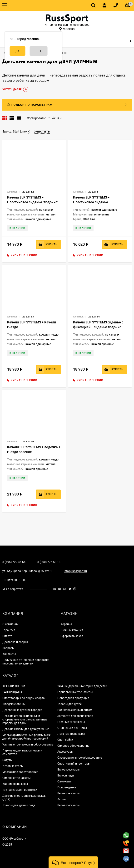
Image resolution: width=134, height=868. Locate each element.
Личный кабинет (72, 630)
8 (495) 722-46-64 (14, 562)
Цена (54, 118)
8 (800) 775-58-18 (49, 562)
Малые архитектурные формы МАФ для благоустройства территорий (26, 737)
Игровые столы (13, 766)
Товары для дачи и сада (19, 805)
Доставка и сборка (15, 642)
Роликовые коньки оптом (75, 710)
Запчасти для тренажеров (75, 716)
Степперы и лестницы (72, 728)
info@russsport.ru (75, 571)
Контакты (9, 654)
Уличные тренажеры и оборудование (28, 745)
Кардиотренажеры (15, 784)
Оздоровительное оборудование (80, 758)
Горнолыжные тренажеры (75, 692)
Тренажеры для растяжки (20, 790)
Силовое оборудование (73, 746)
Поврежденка (67, 787)
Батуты (7, 760)
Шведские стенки (14, 704)
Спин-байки (65, 740)
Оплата (7, 636)
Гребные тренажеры (71, 722)
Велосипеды (66, 776)
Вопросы (8, 648)
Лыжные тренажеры (71, 734)
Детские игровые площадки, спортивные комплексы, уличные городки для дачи (25, 720)
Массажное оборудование (20, 772)
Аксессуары (65, 752)
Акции (62, 799)
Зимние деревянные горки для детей (82, 686)
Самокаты (64, 781)
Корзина (66, 624)
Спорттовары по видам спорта (24, 698)
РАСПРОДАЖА (12, 692)
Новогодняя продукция (73, 698)
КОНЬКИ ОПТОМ (14, 686)
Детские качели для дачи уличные (26, 729)
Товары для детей (69, 704)
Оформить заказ (72, 636)
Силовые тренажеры (16, 778)
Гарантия (9, 630)
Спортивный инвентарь (74, 764)
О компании (10, 624)
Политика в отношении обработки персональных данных (26, 662)
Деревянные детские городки (22, 710)
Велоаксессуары (68, 770)
